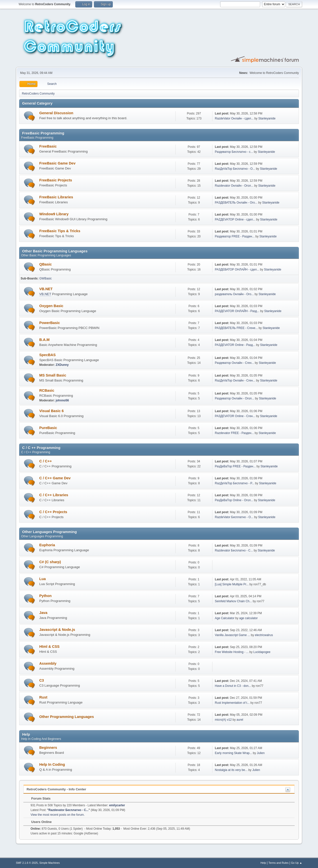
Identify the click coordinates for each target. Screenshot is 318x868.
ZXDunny (62, 365)
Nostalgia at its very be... (231, 770)
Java (43, 613)
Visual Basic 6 (51, 411)
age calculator (249, 618)
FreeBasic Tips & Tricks (60, 231)
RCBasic (47, 390)
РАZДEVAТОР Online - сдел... (235, 219)
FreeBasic (48, 146)
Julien (261, 753)
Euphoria (47, 545)
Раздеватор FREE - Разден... (235, 236)
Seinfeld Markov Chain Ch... (233, 601)
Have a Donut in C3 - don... (233, 686)
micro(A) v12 (223, 720)
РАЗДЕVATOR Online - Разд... (235, 345)
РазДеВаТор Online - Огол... (234, 500)
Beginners (48, 748)
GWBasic (45, 278)
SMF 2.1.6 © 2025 (27, 863)
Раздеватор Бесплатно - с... (234, 152)
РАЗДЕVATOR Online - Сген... (235, 416)
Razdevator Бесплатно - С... (234, 550)
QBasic (46, 264)
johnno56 (62, 400)
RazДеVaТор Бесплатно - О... (235, 169)
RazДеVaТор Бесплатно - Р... (235, 483)
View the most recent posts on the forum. (58, 815)
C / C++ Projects (53, 512)
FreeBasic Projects (56, 180)
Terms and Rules (279, 863)
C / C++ (46, 461)
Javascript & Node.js (57, 630)
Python (45, 596)
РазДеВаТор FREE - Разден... (235, 466)
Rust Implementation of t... (232, 703)
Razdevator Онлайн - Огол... (234, 186)
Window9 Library (54, 214)
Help (263, 863)
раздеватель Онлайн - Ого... (234, 294)
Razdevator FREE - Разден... (234, 433)
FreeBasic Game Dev (57, 163)
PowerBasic (50, 323)
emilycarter (117, 805)
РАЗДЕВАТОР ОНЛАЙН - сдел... (237, 270)
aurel (240, 720)
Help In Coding (52, 764)
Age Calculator (225, 618)
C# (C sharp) (50, 562)
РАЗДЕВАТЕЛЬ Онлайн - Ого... (236, 203)
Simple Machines (49, 863)
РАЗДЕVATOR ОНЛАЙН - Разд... (237, 311)
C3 (42, 680)
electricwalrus (264, 635)
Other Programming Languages (67, 717)
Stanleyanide (267, 118)
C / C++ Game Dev (55, 478)
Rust (43, 697)
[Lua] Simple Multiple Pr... (232, 584)
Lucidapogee (262, 652)
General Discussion (56, 113)
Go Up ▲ (297, 863)
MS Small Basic (53, 375)
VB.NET (46, 289)
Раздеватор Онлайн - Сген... (234, 363)
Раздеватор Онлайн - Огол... (235, 398)
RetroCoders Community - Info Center (56, 789)
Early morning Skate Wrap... (234, 753)
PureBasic (48, 428)
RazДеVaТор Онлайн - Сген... (235, 380)
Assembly (48, 663)
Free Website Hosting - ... (232, 652)
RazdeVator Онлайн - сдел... (234, 118)
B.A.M (44, 340)
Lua (42, 579)
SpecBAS (47, 355)
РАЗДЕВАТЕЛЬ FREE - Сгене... (236, 328)
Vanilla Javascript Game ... (233, 635)
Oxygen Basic (51, 306)
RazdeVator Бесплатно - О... (234, 517)
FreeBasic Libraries (56, 197)
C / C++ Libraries (54, 495)
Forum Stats (38, 798)
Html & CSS (49, 647)
